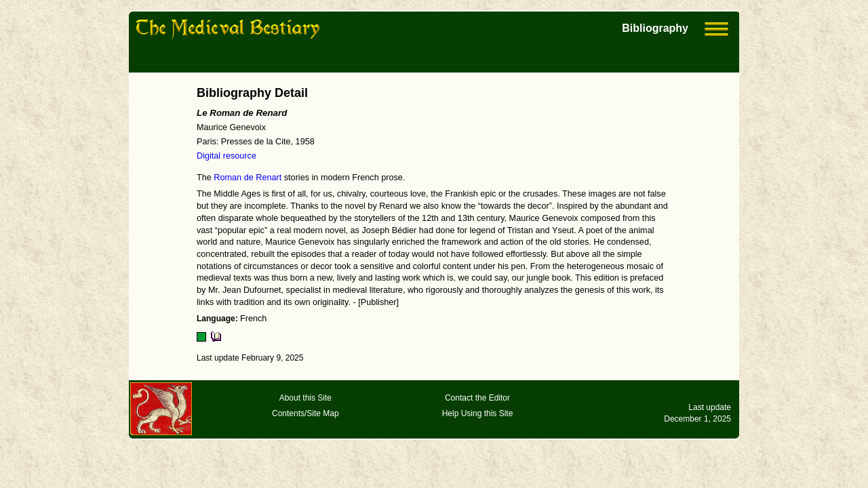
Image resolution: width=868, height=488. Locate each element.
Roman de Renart (248, 178)
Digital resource (226, 156)
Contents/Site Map (305, 413)
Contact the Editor (477, 398)
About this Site (305, 398)
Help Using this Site (478, 413)
